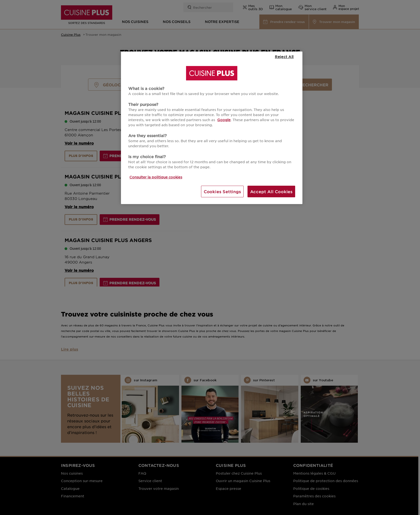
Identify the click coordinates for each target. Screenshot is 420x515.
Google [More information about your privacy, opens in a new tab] (224, 120)
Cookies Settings (222, 191)
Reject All (284, 57)
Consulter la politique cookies (156, 177)
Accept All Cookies (271, 191)
